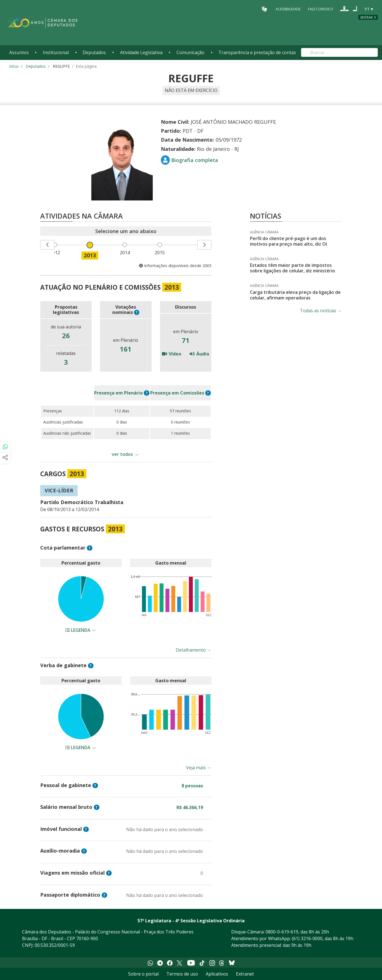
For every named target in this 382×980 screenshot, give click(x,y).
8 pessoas (192, 786)
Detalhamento (194, 650)
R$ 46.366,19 (190, 807)
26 (66, 336)
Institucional (56, 52)
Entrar (367, 17)
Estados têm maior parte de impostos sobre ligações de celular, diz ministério (293, 268)
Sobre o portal (143, 974)
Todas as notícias (321, 311)
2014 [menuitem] (126, 253)
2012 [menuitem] (56, 253)
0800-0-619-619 (282, 932)
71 (186, 340)
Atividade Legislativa (141, 52)
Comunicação (190, 52)
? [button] (137, 312)
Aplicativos (217, 974)
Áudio (199, 354)
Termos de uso (182, 974)
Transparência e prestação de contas (257, 52)
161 (126, 349)
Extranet (245, 974)
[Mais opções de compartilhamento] (5, 458)
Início (14, 66)
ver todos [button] (122, 454)
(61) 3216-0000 (307, 938)
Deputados (94, 52)
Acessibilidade (288, 9)
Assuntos (19, 52)
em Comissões (177, 393)
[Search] (339, 52)
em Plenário (118, 393)
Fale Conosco (321, 9)
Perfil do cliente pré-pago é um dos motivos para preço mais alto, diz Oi (288, 241)
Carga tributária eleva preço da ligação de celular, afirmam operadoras (295, 295)
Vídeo (172, 354)
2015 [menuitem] (161, 253)
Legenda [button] (78, 630)
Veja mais (199, 768)
